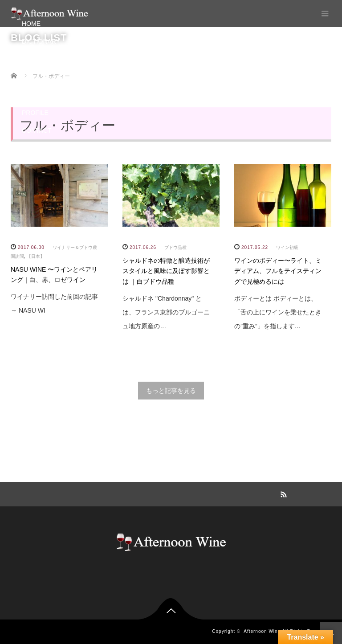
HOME (31, 24)
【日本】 (36, 256)
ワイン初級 (287, 247)
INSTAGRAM (40, 95)
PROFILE (35, 113)
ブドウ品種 (175, 247)
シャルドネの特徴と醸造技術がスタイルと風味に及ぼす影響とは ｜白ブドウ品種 (166, 271)
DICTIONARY (41, 41)
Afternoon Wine (262, 631)
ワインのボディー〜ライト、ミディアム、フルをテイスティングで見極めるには (278, 271)
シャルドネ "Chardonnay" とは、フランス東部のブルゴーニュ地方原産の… (166, 312)
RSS (282, 493)
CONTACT (37, 130)
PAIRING (35, 59)
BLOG (31, 77)
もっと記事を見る (171, 391)
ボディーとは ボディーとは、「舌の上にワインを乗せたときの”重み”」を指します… (278, 312)
